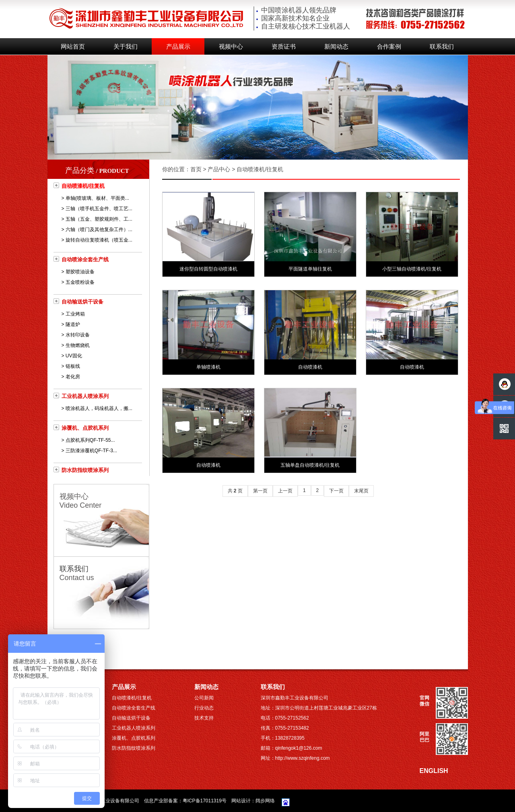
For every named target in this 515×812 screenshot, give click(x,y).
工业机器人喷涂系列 (85, 396)
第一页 (260, 491)
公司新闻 (204, 698)
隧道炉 (73, 324)
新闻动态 (336, 47)
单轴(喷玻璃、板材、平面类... (97, 198)
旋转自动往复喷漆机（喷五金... (99, 240)
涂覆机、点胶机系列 (85, 428)
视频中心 (231, 47)
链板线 (73, 366)
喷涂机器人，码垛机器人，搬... (99, 408)
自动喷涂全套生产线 (85, 259)
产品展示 (178, 47)
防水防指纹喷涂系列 (85, 470)
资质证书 (284, 47)
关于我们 (126, 47)
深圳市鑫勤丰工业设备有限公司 (105, 801)
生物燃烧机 (78, 345)
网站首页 (73, 47)
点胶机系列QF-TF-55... (90, 440)
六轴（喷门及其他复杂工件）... (99, 230)
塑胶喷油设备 (80, 272)
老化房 (73, 377)
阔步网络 (265, 801)
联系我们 (442, 47)
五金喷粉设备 (80, 282)
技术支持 (204, 718)
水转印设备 (78, 335)
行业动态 (204, 708)
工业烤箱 (75, 314)
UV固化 (74, 356)
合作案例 (389, 47)
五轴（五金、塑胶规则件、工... (99, 219)
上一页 (285, 491)
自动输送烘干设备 (82, 302)
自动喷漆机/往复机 (83, 186)
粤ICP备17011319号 (205, 801)
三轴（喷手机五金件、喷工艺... (99, 209)
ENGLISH (434, 771)
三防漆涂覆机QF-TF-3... (91, 451)
